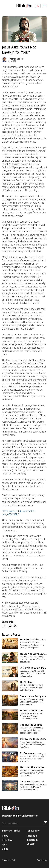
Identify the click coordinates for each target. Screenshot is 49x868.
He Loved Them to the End (34, 767)
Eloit (14, 860)
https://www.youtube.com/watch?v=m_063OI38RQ (19, 513)
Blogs (5, 849)
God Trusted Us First (31, 725)
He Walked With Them (32, 710)
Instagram (32, 840)
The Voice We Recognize (33, 696)
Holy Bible (7, 840)
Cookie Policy (42, 860)
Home (5, 836)
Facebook (32, 836)
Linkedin (31, 844)
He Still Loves (27, 682)
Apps (5, 844)
